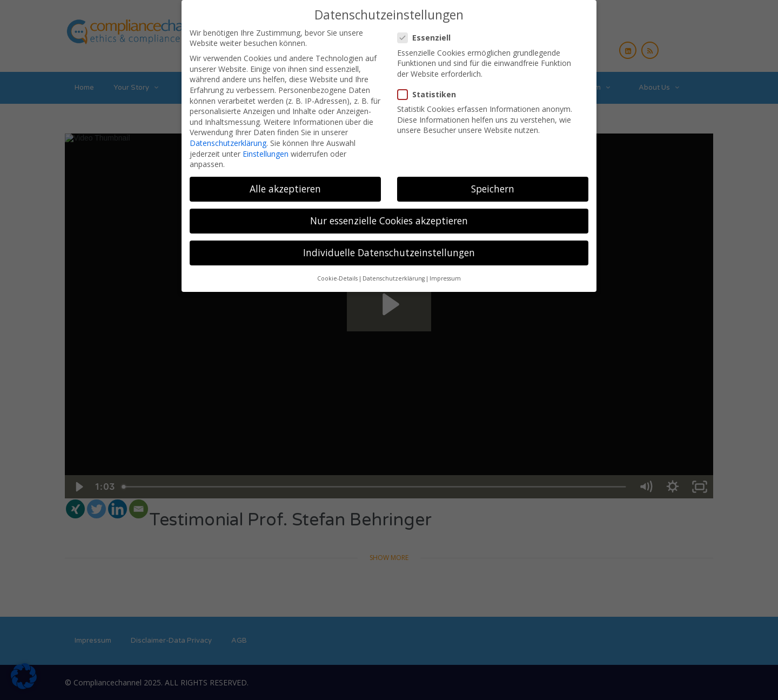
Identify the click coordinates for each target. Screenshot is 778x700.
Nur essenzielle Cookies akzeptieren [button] (389, 221)
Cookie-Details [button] (337, 278)
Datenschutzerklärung (228, 143)
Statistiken (430, 94)
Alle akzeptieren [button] (285, 189)
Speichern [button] (493, 189)
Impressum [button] (445, 278)
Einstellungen (266, 154)
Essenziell (427, 38)
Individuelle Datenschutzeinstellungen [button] (389, 252)
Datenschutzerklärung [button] (394, 278)
